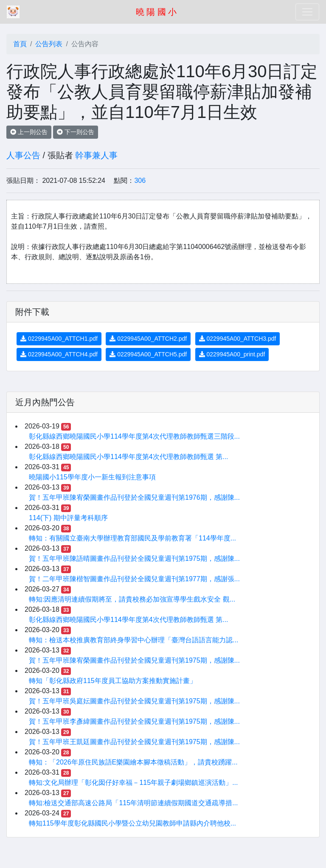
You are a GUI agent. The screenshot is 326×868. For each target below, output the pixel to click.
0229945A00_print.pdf (232, 354)
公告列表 (49, 44)
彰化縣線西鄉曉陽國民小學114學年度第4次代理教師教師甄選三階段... (134, 436)
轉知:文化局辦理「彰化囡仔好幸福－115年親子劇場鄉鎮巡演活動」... (133, 783)
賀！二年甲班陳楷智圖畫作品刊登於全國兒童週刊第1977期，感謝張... (134, 579)
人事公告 (23, 155)
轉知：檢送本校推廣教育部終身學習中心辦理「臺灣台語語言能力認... (133, 640)
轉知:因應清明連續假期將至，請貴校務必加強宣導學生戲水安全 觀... (132, 599)
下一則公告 (76, 132)
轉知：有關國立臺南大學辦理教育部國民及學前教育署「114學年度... (132, 538)
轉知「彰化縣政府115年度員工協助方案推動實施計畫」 (113, 681)
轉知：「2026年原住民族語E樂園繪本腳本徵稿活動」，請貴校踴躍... (133, 762)
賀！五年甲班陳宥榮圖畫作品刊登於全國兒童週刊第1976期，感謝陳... (134, 497)
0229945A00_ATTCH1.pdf (59, 339)
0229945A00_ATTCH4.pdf (59, 354)
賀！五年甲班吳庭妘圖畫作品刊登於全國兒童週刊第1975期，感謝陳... (134, 701)
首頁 (20, 44)
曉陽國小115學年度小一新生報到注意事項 (92, 477)
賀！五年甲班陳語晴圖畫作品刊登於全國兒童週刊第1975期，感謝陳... (134, 559)
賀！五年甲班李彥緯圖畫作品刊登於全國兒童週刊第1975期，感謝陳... (134, 721)
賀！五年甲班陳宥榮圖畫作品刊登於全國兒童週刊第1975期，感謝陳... (134, 660)
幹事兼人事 (96, 155)
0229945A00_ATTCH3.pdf (238, 339)
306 (140, 181)
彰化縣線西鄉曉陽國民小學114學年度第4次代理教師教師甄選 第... (128, 457)
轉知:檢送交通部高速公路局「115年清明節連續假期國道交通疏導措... (133, 803)
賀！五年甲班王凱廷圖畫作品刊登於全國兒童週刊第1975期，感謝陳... (134, 742)
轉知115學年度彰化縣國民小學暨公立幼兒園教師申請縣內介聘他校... (132, 823)
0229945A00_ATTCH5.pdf (148, 354)
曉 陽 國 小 (156, 12)
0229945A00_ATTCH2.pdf (148, 339)
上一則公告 (29, 132)
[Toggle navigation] (307, 12)
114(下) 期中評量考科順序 (68, 518)
